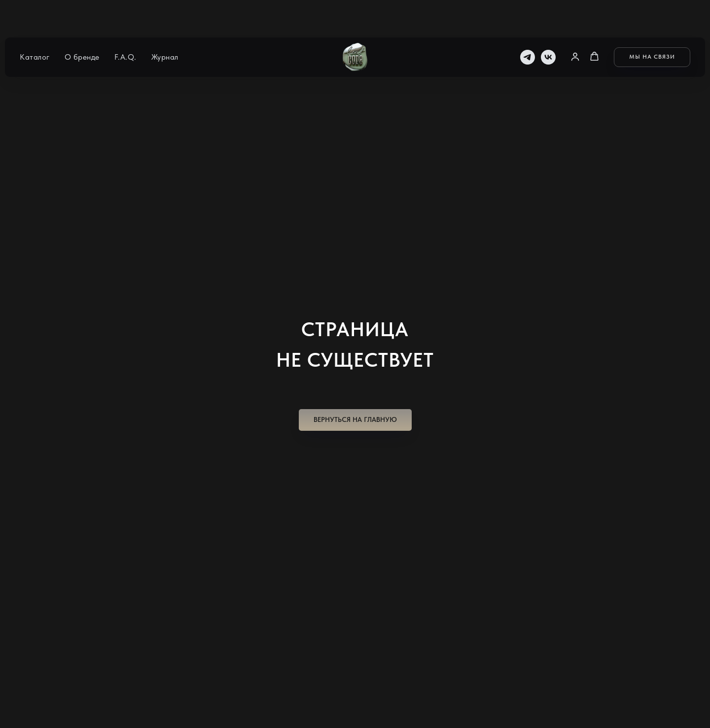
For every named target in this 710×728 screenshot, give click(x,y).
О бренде (82, 25)
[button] (575, 24)
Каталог (35, 25)
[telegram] (528, 25)
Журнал (165, 25)
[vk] (548, 25)
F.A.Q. (125, 25)
